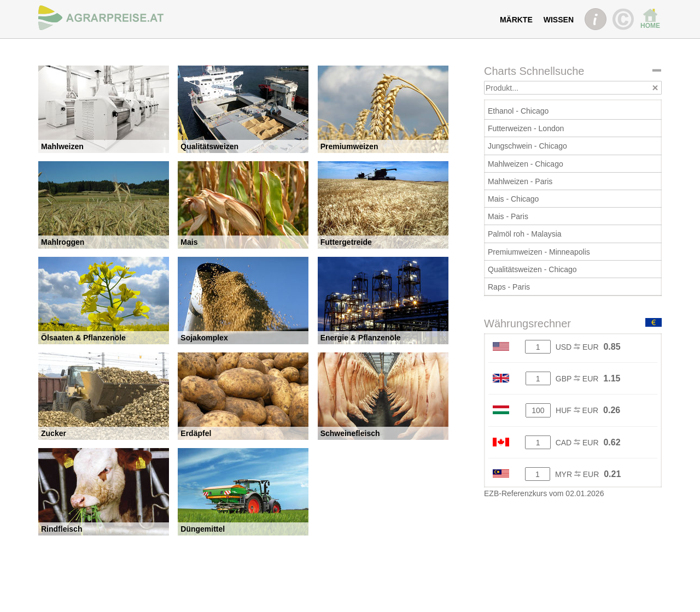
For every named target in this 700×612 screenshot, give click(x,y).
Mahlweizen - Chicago (526, 164)
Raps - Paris (509, 287)
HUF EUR (577, 410)
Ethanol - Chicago (518, 111)
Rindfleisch (62, 529)
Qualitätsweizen (209, 146)
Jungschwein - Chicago (527, 146)
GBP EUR (577, 379)
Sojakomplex (204, 338)
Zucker (54, 433)
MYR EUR (577, 474)
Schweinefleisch (350, 433)
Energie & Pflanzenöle (361, 338)
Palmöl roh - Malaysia (525, 234)
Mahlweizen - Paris (520, 181)
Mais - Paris (508, 216)
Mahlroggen (63, 242)
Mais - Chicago (513, 199)
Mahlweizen (62, 146)
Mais (189, 242)
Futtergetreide (346, 242)
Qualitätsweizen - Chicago (532, 269)
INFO (596, 19)
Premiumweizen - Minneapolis (539, 252)
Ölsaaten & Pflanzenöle (83, 338)
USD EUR (577, 347)
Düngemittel (203, 529)
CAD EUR (577, 443)
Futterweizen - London (526, 128)
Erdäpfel (196, 433)
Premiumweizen (349, 146)
